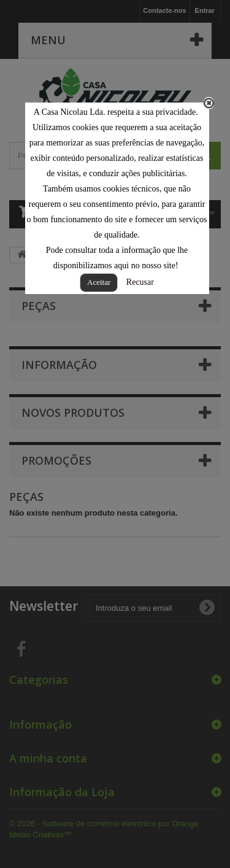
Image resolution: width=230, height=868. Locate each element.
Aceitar (99, 282)
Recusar (140, 282)
